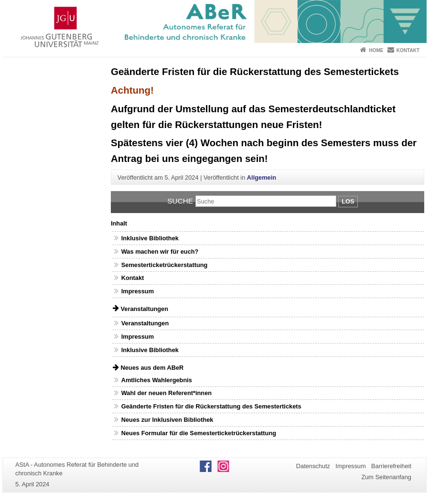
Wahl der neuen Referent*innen (166, 393)
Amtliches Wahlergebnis (157, 380)
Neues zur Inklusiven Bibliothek (167, 420)
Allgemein (262, 177)
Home (376, 50)
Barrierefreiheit (391, 466)
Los (348, 201)
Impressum (138, 291)
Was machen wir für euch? (160, 252)
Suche (180, 201)
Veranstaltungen (145, 323)
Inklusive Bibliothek (150, 238)
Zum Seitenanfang (386, 477)
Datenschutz (313, 466)
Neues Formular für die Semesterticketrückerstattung (199, 433)
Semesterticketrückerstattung (165, 265)
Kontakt (408, 50)
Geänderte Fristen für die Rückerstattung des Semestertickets (211, 406)
